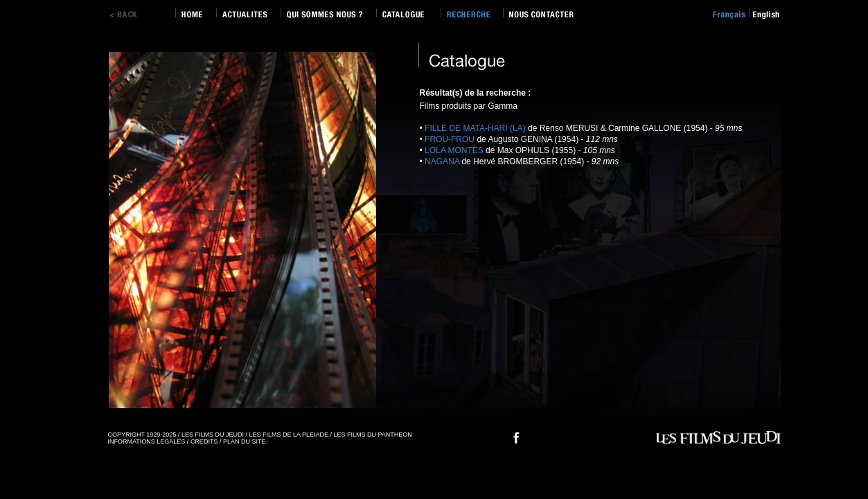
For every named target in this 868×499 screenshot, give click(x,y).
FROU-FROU (450, 139)
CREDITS (204, 441)
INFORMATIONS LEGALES (147, 441)
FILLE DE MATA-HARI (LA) (475, 128)
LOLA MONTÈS (454, 150)
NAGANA (442, 161)
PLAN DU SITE (245, 441)
